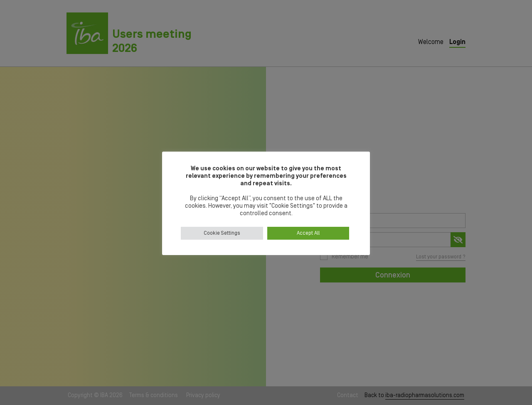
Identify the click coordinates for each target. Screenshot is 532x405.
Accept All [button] (308, 233)
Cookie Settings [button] (222, 233)
